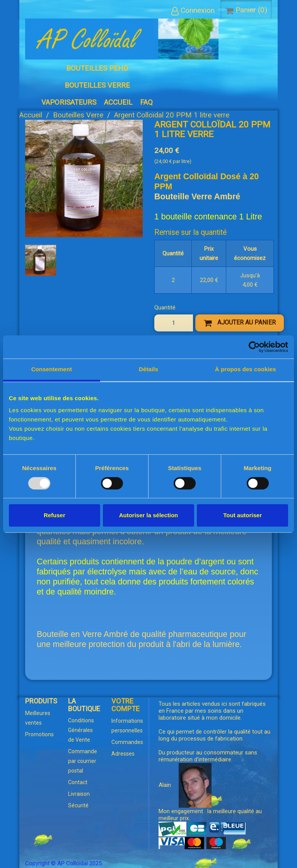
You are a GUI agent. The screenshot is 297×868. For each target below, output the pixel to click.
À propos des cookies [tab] (246, 369)
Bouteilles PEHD (97, 68)
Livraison (79, 794)
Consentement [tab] (52, 369)
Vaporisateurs (69, 102)
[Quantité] (174, 323)
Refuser (55, 515)
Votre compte (125, 705)
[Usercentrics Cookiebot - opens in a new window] (254, 347)
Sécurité (78, 805)
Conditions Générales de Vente (81, 730)
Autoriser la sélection (149, 515)
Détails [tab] (148, 369)
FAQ (146, 102)
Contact (78, 782)
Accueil (118, 102)
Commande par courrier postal (83, 761)
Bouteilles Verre (97, 85)
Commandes (127, 742)
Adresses (123, 754)
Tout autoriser (242, 515)
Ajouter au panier (240, 323)
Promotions (39, 734)
